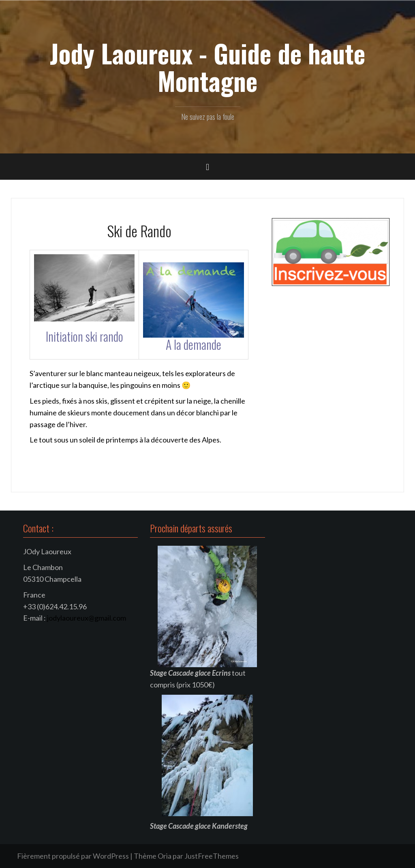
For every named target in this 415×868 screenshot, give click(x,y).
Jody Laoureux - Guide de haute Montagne (207, 67)
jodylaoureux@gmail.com (87, 618)
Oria (165, 856)
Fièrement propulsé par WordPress (73, 856)
